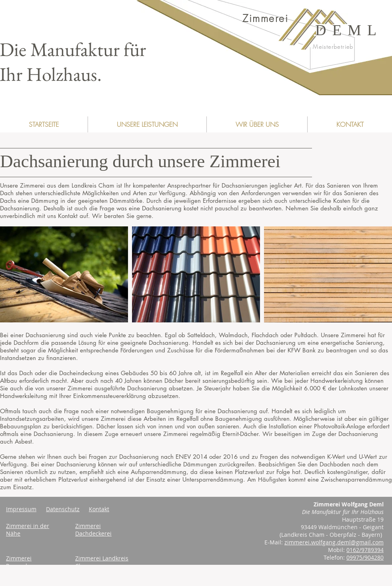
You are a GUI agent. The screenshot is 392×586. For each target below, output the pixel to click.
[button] (147, 124)
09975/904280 (365, 557)
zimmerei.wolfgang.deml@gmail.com (334, 542)
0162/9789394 (365, 550)
